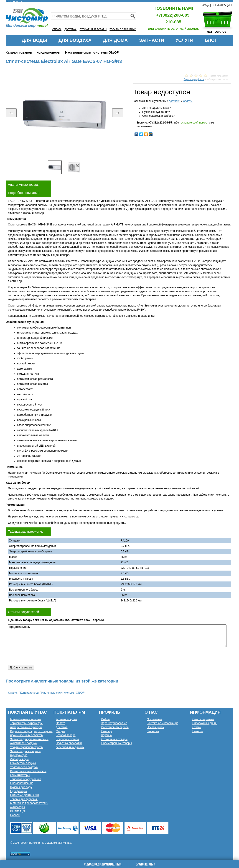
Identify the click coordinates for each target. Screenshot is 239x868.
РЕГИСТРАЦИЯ (222, 5)
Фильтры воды (19, 759)
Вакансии (153, 731)
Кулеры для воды (21, 787)
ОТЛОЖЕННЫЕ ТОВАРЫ (93, 29)
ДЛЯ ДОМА (115, 40)
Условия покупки (66, 719)
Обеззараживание (22, 783)
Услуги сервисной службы (27, 747)
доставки (174, 101)
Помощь (107, 731)
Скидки (60, 731)
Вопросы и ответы (67, 739)
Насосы (15, 815)
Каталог (13, 693)
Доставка (62, 727)
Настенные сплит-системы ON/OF (92, 52)
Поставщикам (156, 727)
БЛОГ (211, 40)
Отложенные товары (114, 739)
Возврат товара (66, 735)
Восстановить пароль (115, 727)
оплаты (188, 101)
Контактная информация (163, 723)
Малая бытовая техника (25, 719)
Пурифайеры (19, 791)
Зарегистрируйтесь (194, 79)
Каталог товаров (19, 52)
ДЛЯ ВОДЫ (34, 40)
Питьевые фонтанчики (25, 795)
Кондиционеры (48, 52)
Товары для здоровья (24, 799)
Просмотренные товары (117, 743)
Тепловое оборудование (26, 779)
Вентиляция (18, 811)
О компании (154, 719)
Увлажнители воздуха (24, 767)
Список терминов (203, 719)
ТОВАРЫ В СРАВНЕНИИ (123, 29)
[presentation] (43, 656)
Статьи (197, 727)
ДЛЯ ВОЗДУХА (75, 40)
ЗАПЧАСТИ (152, 40)
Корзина (107, 735)
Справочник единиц (205, 723)
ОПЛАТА (57, 29)
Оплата (60, 723)
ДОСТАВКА (70, 29)
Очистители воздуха (23, 763)
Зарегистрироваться (114, 723)
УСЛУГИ (184, 40)
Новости (198, 731)
